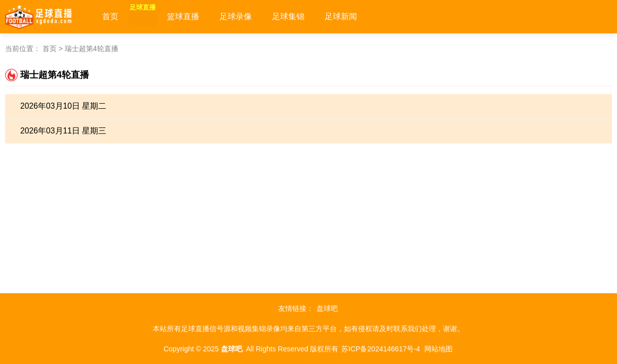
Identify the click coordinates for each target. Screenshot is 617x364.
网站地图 (438, 349)
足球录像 (260, 16)
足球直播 (155, 16)
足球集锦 (313, 16)
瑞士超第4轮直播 (92, 49)
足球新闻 (365, 16)
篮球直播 (207, 16)
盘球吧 (327, 308)
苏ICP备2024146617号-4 (381, 349)
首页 (110, 16)
